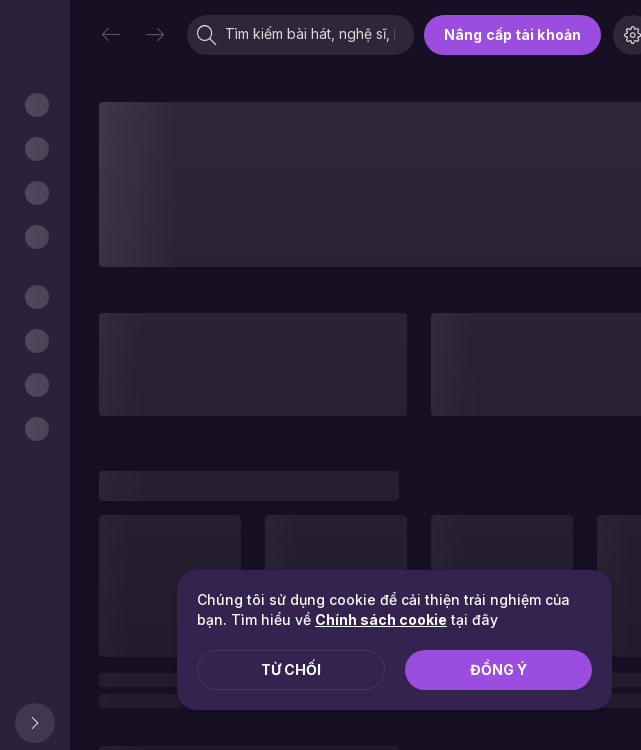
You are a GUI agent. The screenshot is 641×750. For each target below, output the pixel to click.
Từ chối (291, 669)
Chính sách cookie (381, 619)
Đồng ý (498, 669)
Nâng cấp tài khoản (512, 34)
